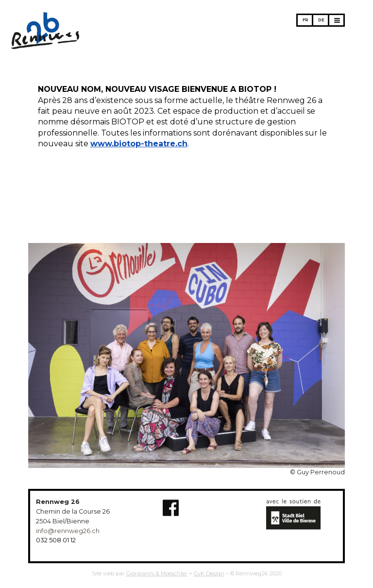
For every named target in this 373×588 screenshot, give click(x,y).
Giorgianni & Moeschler (157, 573)
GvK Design (209, 573)
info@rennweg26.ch (68, 531)
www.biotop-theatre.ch (139, 144)
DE (321, 20)
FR (305, 20)
